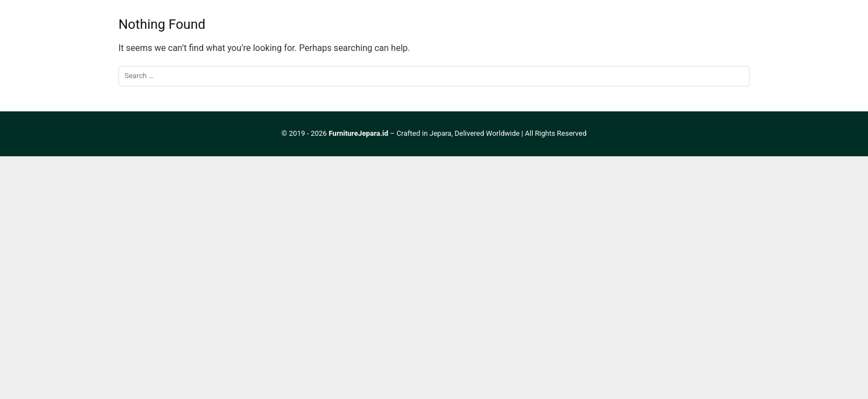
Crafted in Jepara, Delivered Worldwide (458, 133)
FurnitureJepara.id (359, 133)
